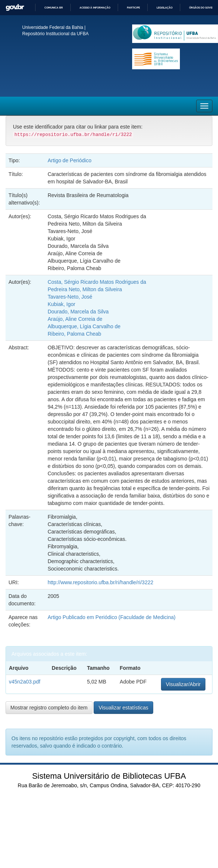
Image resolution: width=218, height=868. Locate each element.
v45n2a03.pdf (25, 682)
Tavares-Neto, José (70, 297)
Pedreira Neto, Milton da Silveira (85, 289)
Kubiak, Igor (62, 304)
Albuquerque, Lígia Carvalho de (84, 326)
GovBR (15, 8)
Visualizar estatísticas (123, 708)
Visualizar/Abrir (183, 684)
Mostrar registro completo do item (49, 708)
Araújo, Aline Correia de (75, 319)
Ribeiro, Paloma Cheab (75, 334)
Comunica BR (54, 8)
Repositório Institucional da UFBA (55, 34)
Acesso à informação (95, 8)
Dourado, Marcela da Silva (78, 312)
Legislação (165, 8)
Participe (133, 8)
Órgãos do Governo (203, 8)
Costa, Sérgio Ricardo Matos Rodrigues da (97, 282)
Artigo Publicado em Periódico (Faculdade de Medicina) (112, 617)
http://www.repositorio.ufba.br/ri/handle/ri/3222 (101, 582)
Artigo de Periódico (70, 160)
